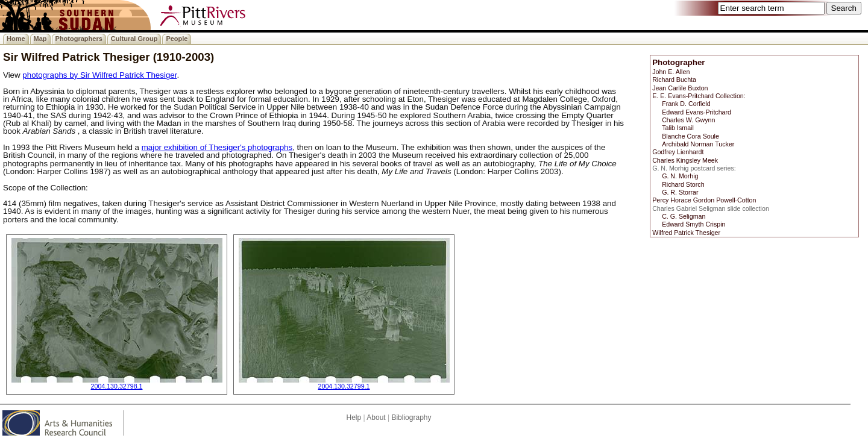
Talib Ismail (678, 128)
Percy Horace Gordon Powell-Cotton (704, 200)
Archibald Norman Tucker (698, 144)
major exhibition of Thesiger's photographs (217, 147)
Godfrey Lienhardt (678, 152)
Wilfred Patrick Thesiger (686, 233)
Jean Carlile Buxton (680, 88)
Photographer (678, 62)
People (177, 39)
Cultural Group (134, 39)
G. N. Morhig (680, 176)
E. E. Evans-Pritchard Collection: (699, 96)
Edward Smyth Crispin (693, 224)
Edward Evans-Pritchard (697, 112)
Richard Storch (683, 184)
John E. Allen (671, 72)
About (376, 418)
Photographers (79, 39)
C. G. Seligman (684, 216)
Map (40, 39)
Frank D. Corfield (686, 104)
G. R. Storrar (680, 192)
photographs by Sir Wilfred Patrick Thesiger (99, 75)
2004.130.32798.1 (117, 386)
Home (16, 39)
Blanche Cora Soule (690, 136)
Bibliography (411, 418)
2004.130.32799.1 (344, 386)
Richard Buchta (674, 80)
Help (354, 418)
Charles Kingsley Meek (685, 160)
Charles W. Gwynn (688, 120)
